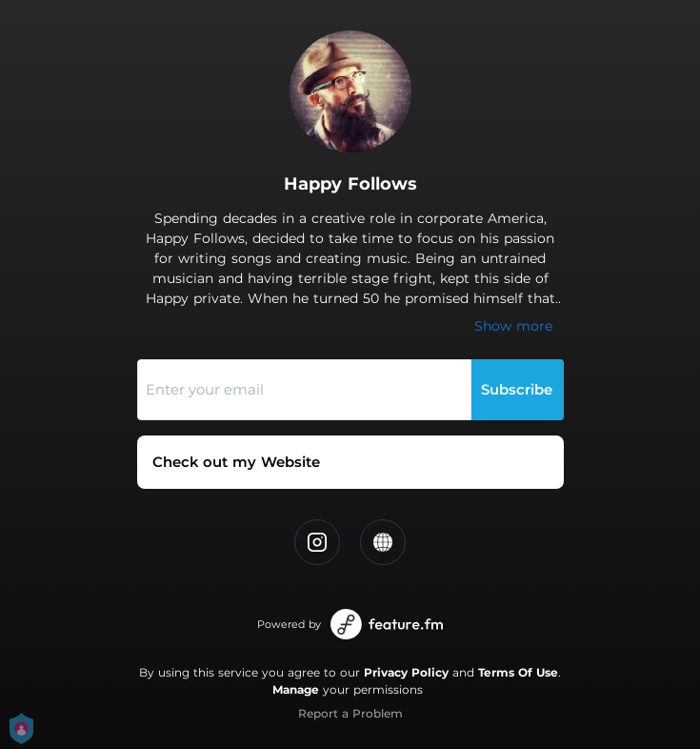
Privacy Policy (406, 672)
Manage (296, 689)
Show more (513, 326)
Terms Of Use (518, 672)
